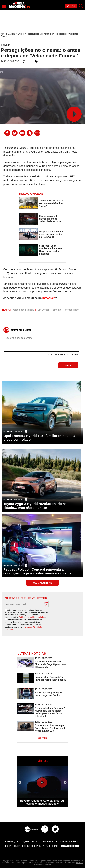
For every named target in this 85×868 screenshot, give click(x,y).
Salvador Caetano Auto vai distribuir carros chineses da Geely (42, 802)
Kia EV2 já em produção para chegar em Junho (48, 694)
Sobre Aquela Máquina (17, 842)
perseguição (72, 310)
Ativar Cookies (70, 846)
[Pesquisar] (81, 6)
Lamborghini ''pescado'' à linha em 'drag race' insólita (50, 678)
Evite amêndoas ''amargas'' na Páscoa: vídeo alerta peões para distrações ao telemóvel (50, 712)
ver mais (43, 738)
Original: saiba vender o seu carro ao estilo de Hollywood (51, 234)
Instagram (49, 298)
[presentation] (55, 615)
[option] (42, 786)
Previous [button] (20, 782)
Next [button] (65, 782)
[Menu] (4, 6)
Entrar (71, 6)
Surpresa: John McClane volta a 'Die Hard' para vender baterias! (50, 250)
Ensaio (8, 431)
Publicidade (52, 846)
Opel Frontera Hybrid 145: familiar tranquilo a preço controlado (39, 438)
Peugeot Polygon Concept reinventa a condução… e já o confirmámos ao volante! (38, 571)
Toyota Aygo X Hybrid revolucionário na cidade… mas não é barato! (35, 506)
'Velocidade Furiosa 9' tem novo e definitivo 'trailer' (51, 203)
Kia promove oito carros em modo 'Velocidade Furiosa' (50, 219)
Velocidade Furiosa (23, 310)
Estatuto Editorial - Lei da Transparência (55, 842)
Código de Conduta (33, 846)
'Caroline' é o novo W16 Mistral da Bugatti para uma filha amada (50, 664)
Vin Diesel (43, 310)
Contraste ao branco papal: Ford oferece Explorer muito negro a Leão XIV (51, 728)
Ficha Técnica (13, 846)
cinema (57, 310)
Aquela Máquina (8, 34)
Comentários (21, 330)
